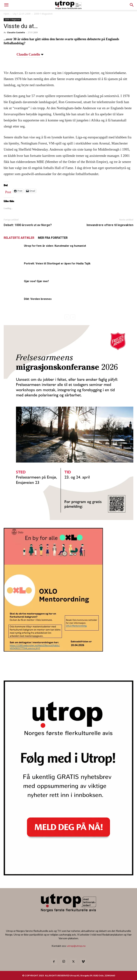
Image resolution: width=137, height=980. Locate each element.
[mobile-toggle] (6, 5)
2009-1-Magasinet (43, 14)
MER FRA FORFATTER (53, 238)
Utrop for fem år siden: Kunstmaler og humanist (55, 246)
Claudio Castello (16, 32)
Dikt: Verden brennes (38, 299)
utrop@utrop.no (76, 946)
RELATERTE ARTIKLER (19, 238)
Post (8, 191)
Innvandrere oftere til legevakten (110, 225)
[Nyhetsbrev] (68, 874)
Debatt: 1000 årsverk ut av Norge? (28, 225)
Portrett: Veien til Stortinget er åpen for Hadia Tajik (57, 263)
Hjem (6, 14)
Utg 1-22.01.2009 (22, 14)
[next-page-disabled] (73, 317)
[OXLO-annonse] (53, 650)
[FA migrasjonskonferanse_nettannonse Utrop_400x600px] (68, 519)
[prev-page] (67, 317)
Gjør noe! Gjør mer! (36, 281)
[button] (132, 5)
